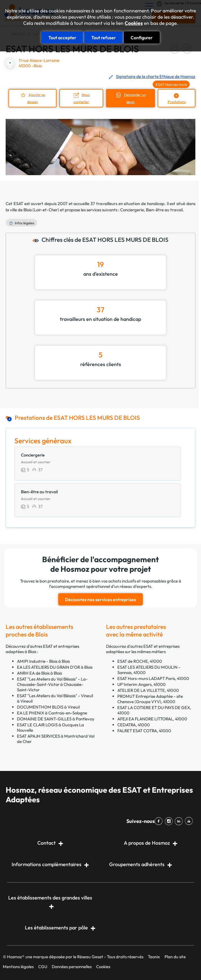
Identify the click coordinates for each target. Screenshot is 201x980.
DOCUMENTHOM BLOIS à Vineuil (48, 706)
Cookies (134, 23)
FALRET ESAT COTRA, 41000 (144, 730)
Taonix (154, 956)
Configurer (142, 37)
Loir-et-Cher (46, 209)
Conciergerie (132, 209)
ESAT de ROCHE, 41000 (140, 661)
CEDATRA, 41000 (134, 724)
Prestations (177, 102)
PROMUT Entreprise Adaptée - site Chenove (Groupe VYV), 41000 (150, 698)
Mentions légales (18, 966)
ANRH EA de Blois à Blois (39, 672)
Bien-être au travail (164, 209)
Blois (28, 209)
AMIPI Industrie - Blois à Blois (43, 661)
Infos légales (24, 223)
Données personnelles (72, 966)
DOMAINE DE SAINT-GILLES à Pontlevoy (56, 718)
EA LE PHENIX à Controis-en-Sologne (52, 712)
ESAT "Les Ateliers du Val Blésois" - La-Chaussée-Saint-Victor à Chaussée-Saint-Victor (52, 684)
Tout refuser (104, 37)
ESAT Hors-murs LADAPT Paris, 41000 (153, 678)
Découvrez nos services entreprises (100, 599)
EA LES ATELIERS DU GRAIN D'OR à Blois (55, 667)
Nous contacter (81, 98)
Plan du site (175, 956)
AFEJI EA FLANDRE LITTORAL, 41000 (152, 718)
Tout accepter (62, 37)
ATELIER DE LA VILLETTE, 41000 (148, 690)
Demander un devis (135, 98)
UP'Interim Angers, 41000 (141, 684)
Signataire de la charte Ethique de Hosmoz (156, 76)
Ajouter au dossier (36, 98)
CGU (43, 966)
